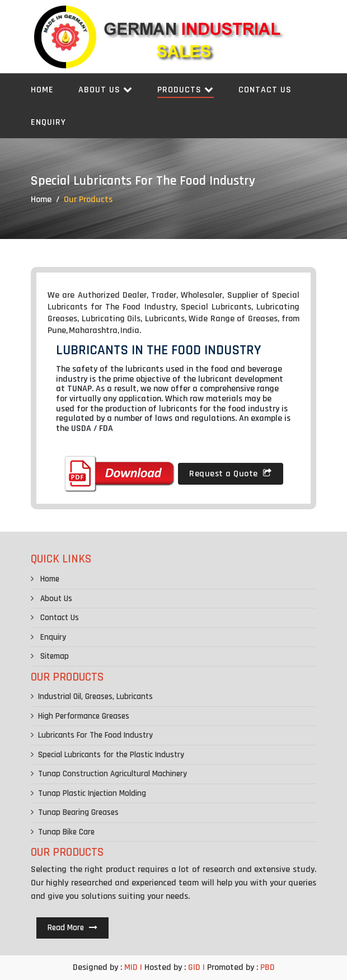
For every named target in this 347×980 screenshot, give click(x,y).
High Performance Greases (80, 716)
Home (42, 90)
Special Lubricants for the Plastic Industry (107, 755)
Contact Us (265, 90)
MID (130, 967)
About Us (105, 90)
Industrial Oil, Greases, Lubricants (92, 697)
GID (194, 967)
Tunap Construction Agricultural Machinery (109, 774)
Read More (72, 928)
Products (186, 90)
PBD (268, 967)
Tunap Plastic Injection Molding (88, 793)
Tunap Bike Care (63, 832)
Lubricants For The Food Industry (92, 735)
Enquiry (48, 122)
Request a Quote (231, 474)
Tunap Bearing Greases (75, 812)
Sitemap (50, 656)
